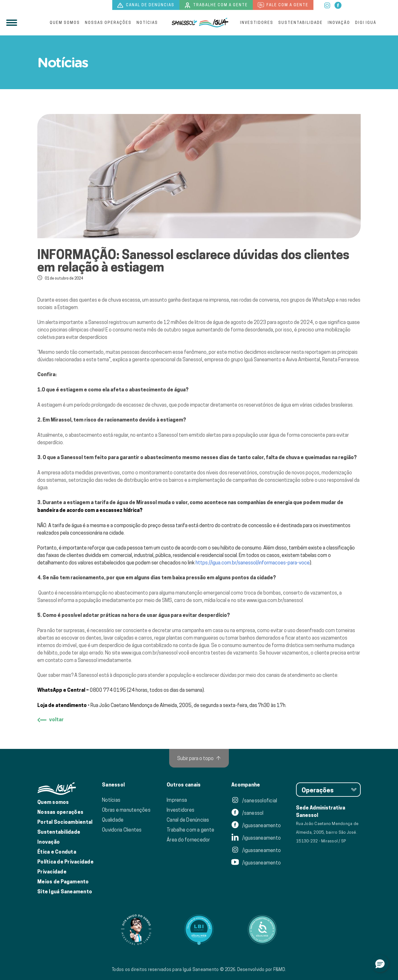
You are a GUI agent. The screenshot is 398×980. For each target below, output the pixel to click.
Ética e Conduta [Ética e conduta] (57, 852)
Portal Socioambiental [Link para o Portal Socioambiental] (65, 822)
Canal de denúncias (146, 5)
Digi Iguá (366, 23)
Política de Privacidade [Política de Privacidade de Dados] (65, 862)
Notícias (147, 23)
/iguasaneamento (256, 825)
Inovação (339, 23)
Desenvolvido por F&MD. (262, 969)
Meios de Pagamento (63, 882)
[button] (380, 964)
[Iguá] (184, 23)
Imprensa (177, 800)
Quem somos (65, 23)
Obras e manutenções (126, 810)
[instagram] (328, 5)
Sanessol (113, 785)
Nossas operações (108, 23)
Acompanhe (246, 785)
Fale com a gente (283, 5)
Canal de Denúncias (188, 820)
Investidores (257, 23)
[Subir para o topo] (199, 758)
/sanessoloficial (254, 800)
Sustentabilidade (301, 23)
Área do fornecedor (188, 840)
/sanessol (248, 813)
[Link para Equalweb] (199, 930)
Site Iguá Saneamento (65, 892)
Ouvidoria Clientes (122, 830)
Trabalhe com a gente (216, 5)
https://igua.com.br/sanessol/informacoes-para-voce (253, 563)
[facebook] (338, 5)
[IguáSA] (214, 23)
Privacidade (52, 872)
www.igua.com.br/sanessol (275, 600)
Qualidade (113, 820)
